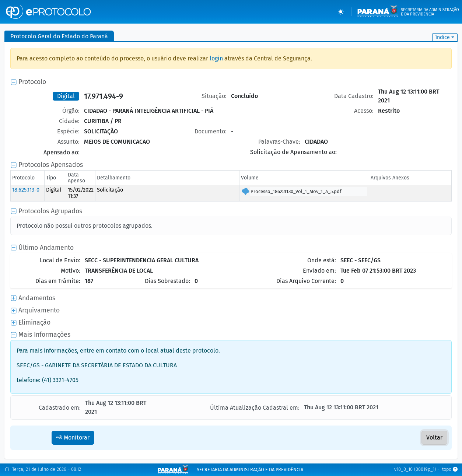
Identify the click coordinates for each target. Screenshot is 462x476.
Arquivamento (39, 310)
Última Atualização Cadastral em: (255, 408)
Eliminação (34, 323)
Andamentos (37, 298)
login (217, 58)
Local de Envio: (60, 260)
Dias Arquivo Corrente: (306, 281)
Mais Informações (44, 335)
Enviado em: (319, 271)
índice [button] (443, 37)
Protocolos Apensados (51, 165)
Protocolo (32, 82)
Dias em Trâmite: (58, 281)
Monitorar (73, 437)
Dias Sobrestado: (167, 281)
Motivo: (71, 271)
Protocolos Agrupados (50, 211)
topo (450, 470)
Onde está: (322, 260)
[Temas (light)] (341, 12)
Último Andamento (46, 248)
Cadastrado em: (60, 408)
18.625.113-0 (26, 190)
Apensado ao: (62, 152)
